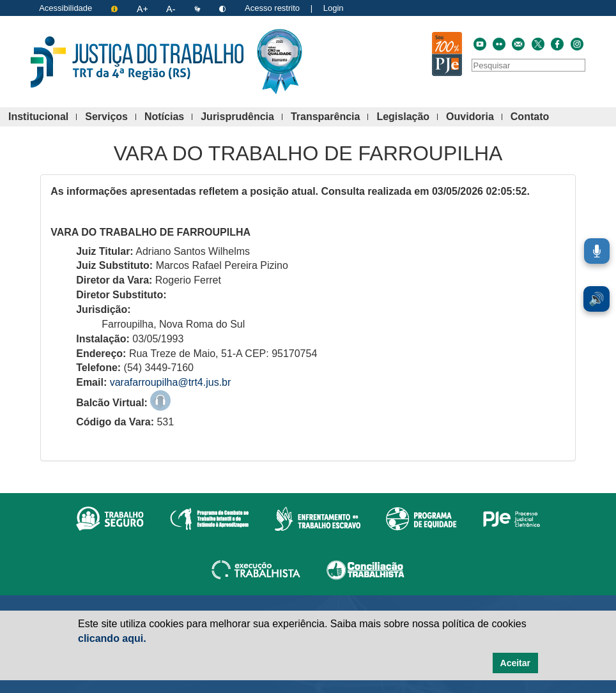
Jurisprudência (242, 117)
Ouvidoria (474, 117)
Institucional (42, 117)
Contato (534, 117)
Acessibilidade (65, 8)
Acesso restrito (272, 8)
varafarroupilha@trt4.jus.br (171, 382)
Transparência (330, 117)
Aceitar (515, 663)
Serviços (111, 117)
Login (334, 8)
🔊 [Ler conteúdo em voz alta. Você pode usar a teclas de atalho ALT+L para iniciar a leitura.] (597, 299)
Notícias (168, 117)
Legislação (407, 117)
